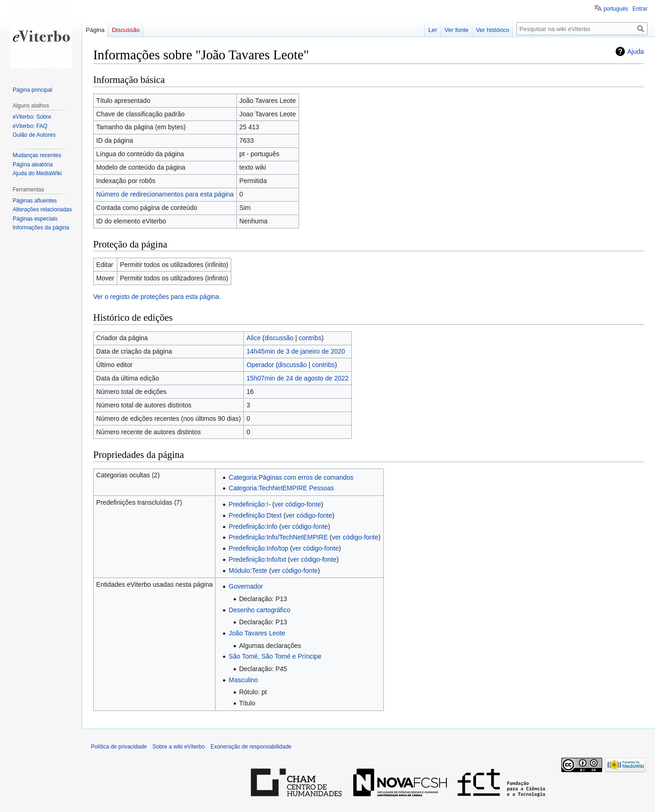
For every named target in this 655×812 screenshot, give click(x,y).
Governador (246, 586)
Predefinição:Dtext (255, 515)
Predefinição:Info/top (258, 548)
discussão (279, 338)
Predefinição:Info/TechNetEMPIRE (278, 537)
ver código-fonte (298, 504)
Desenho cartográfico (259, 610)
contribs (310, 338)
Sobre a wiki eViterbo (179, 747)
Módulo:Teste (248, 571)
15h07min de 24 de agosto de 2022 (298, 378)
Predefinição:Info (253, 527)
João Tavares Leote (257, 633)
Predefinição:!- (249, 504)
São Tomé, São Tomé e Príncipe (275, 656)
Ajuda (636, 51)
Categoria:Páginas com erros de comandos (291, 477)
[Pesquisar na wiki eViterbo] (582, 29)
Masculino (243, 680)
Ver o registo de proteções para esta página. (157, 297)
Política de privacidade (119, 747)
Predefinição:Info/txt (257, 559)
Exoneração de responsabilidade (251, 747)
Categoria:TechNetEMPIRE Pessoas (281, 488)
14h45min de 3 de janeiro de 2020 (296, 351)
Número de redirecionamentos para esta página (165, 194)
